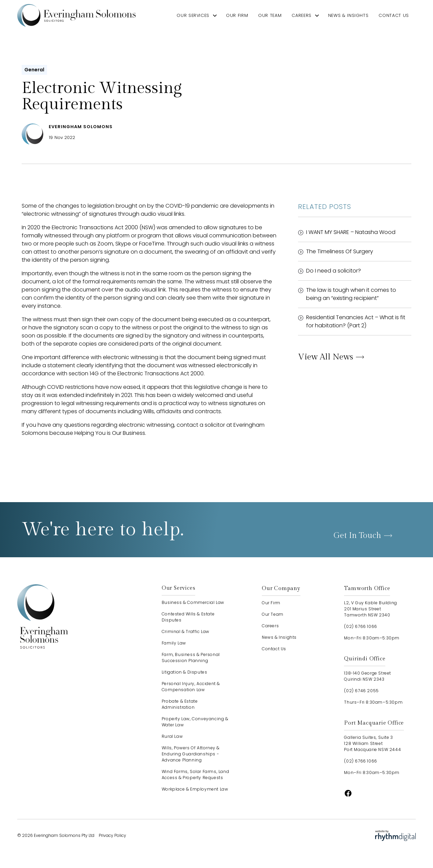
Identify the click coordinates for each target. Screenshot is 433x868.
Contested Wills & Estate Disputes (188, 617)
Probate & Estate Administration (180, 704)
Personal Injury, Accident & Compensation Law (191, 687)
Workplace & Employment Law (195, 789)
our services (193, 15)
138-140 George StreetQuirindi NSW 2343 (368, 676)
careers (301, 15)
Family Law (174, 643)
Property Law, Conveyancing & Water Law (195, 722)
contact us (394, 15)
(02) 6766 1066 (360, 626)
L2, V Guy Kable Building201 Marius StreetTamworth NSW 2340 (370, 609)
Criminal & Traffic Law (186, 631)
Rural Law (172, 736)
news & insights (348, 15)
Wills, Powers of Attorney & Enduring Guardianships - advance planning (191, 754)
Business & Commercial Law (193, 602)
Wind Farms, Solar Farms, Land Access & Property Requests (195, 775)
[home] (76, 15)
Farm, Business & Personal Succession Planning (191, 658)
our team (270, 15)
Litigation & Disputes (185, 672)
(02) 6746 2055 (361, 691)
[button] (197, 15)
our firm (237, 15)
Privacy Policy (112, 835)
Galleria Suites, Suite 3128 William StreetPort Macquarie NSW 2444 (372, 743)
